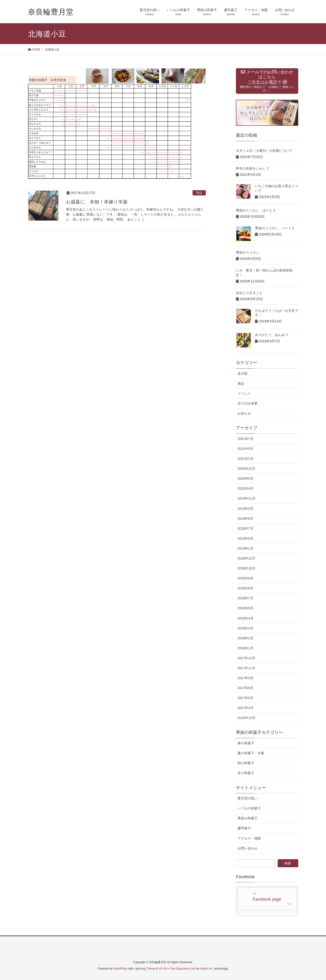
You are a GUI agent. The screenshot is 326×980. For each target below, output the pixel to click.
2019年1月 (246, 548)
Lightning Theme (145, 969)
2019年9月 (246, 509)
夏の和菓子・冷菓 (251, 753)
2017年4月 (246, 708)
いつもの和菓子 (249, 808)
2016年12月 (246, 718)
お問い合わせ (248, 848)
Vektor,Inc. (207, 969)
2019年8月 (246, 519)
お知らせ (244, 413)
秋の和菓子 (246, 763)
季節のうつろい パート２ (275, 228)
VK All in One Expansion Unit (177, 969)
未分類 (243, 374)
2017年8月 (246, 688)
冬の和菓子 (246, 773)
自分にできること (249, 293)
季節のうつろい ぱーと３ (256, 210)
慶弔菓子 (244, 828)
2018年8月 (246, 588)
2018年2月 (246, 638)
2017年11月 (246, 668)
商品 (199, 193)
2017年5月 (246, 698)
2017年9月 (246, 678)
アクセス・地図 (249, 838)
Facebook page (267, 899)
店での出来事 (248, 403)
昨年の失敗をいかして (253, 168)
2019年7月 (246, 528)
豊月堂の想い (248, 798)
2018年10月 (246, 568)
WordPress (120, 969)
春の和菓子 (246, 743)
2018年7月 (246, 598)
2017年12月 (246, 658)
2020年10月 (246, 469)
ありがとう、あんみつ (271, 335)
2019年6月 (246, 538)
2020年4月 (246, 488)
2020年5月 (246, 479)
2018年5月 (246, 608)
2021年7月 (246, 439)
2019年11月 (246, 498)
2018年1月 (246, 648)
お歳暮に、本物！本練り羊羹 (97, 202)
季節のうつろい (248, 253)
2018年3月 (246, 628)
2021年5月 (246, 449)
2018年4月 (246, 618)
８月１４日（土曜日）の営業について (264, 151)
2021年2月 (246, 459)
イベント (244, 393)
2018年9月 (246, 578)
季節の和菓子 (248, 818)
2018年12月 (246, 558)
